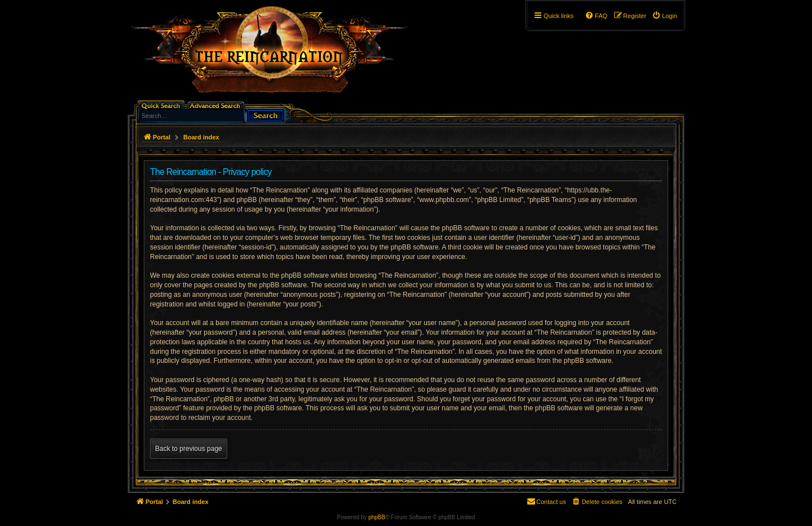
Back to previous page (189, 449)
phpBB (377, 517)
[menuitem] (665, 16)
